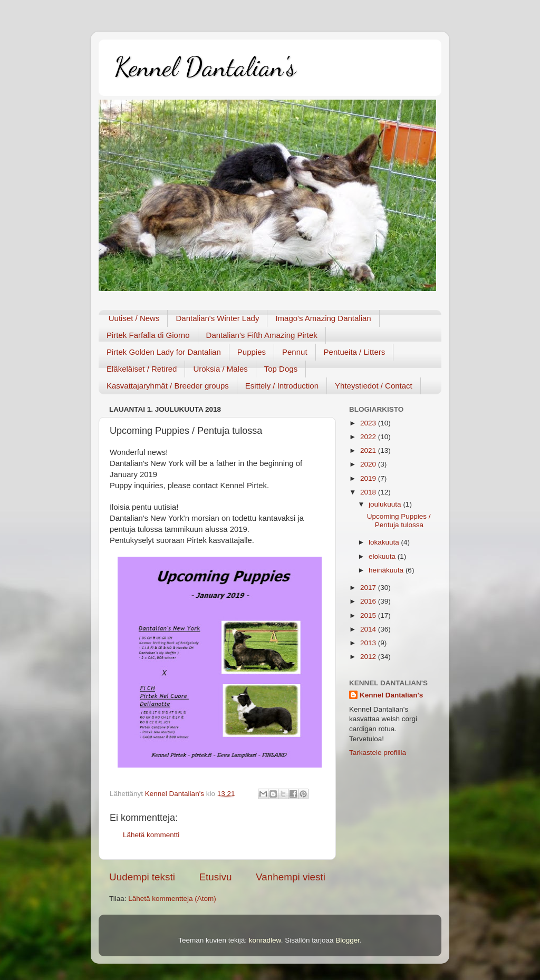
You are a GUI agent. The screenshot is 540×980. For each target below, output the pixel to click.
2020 (369, 464)
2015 (369, 615)
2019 (369, 478)
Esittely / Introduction (282, 386)
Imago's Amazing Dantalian (323, 318)
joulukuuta (386, 504)
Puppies (252, 352)
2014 (369, 629)
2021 (369, 450)
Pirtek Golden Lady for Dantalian (164, 352)
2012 (369, 657)
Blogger (348, 940)
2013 (369, 643)
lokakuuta (385, 542)
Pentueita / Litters (355, 352)
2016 (369, 601)
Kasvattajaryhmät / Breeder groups (168, 386)
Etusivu (216, 877)
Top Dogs (281, 369)
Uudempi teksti (142, 877)
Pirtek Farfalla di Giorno (148, 335)
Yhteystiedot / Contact (374, 386)
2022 (369, 437)
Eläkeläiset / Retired (142, 369)
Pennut (295, 352)
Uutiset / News (134, 318)
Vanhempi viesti (291, 877)
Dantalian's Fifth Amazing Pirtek (262, 335)
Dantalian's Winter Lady (217, 318)
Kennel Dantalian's (205, 67)
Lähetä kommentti (151, 835)
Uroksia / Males (220, 369)
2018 (369, 492)
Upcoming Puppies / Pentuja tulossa (399, 521)
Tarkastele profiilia (378, 753)
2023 (369, 423)
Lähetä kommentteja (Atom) (172, 899)
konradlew (265, 940)
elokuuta (383, 556)
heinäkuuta (387, 570)
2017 (369, 588)
